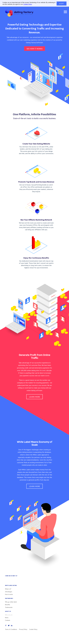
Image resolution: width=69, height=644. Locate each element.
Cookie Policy (33, 629)
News (7, 618)
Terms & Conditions (11, 629)
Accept (62, 4)
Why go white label (11, 602)
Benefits (8, 605)
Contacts (8, 620)
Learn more (34, 397)
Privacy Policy (23, 629)
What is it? (8, 589)
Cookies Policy (28, 4)
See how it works (35, 49)
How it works (9, 594)
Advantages (9, 592)
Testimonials (9, 607)
